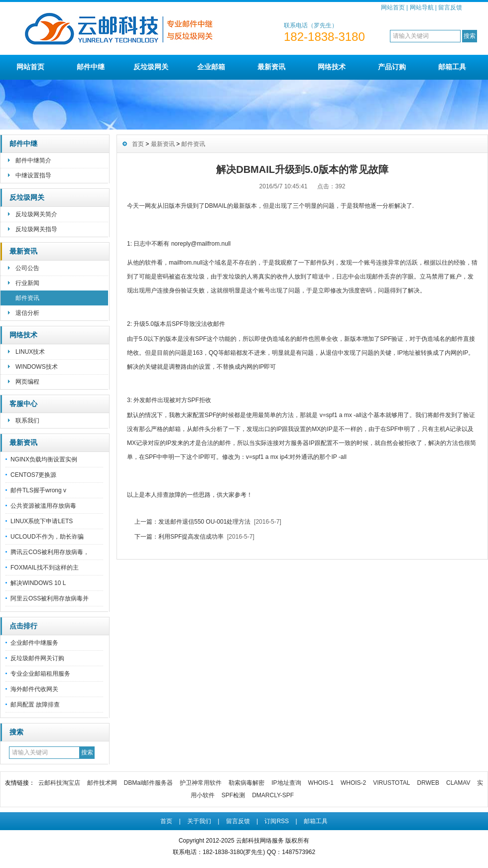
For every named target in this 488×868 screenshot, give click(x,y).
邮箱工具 (452, 67)
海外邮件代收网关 (34, 689)
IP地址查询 (286, 783)
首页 (138, 144)
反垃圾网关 (151, 67)
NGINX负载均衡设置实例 (44, 459)
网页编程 (27, 382)
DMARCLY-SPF (273, 795)
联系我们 (27, 421)
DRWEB (428, 783)
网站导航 (422, 7)
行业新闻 (27, 283)
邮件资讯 (27, 298)
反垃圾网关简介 (36, 214)
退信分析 (27, 313)
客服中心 (23, 404)
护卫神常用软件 (201, 783)
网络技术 (332, 67)
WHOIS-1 (321, 783)
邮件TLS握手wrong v (38, 490)
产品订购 (392, 67)
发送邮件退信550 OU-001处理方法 (204, 522)
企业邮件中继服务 (34, 643)
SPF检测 (233, 795)
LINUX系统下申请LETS (42, 521)
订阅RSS (277, 821)
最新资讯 (271, 67)
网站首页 (393, 7)
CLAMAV (458, 783)
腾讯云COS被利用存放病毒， (50, 552)
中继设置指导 (33, 175)
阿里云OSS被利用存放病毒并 (50, 598)
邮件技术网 (102, 783)
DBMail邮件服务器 (149, 783)
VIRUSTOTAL (391, 783)
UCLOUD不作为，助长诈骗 (47, 537)
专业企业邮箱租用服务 (40, 674)
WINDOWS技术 (37, 367)
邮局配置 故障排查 (35, 705)
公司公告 (27, 268)
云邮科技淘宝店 (59, 783)
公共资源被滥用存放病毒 (43, 506)
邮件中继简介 (33, 160)
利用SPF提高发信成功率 (191, 537)
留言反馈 (450, 7)
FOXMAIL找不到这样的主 (45, 568)
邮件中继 (91, 67)
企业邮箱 (211, 67)
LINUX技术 (30, 352)
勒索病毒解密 (246, 783)
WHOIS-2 (353, 783)
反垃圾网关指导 (36, 229)
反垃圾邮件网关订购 (37, 658)
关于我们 (199, 821)
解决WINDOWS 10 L (38, 583)
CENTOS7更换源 (33, 475)
